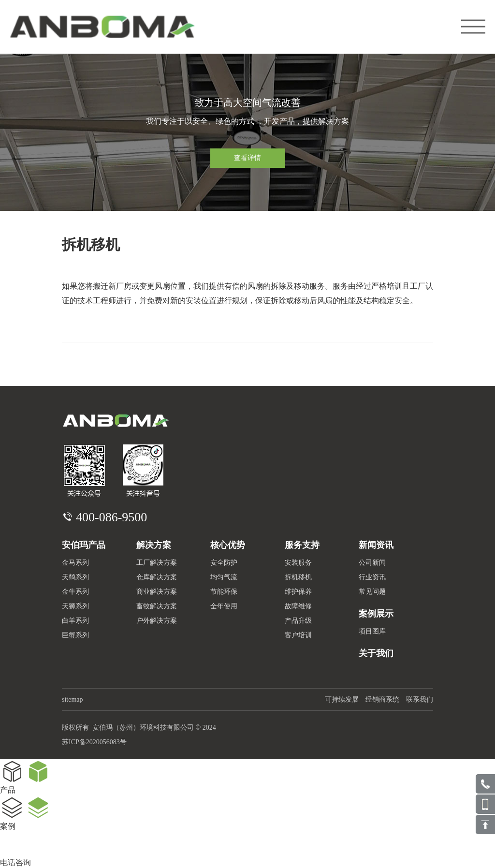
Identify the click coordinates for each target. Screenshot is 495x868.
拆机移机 (298, 577)
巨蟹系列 (75, 635)
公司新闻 (372, 563)
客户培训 (298, 635)
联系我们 (420, 699)
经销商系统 (382, 699)
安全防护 (224, 563)
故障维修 (298, 606)
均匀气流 (224, 577)
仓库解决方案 (157, 577)
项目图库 (372, 631)
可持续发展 (342, 699)
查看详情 (247, 158)
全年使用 (224, 606)
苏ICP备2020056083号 (94, 742)
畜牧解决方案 (157, 606)
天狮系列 (75, 606)
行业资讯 (372, 577)
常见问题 (372, 592)
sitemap (73, 699)
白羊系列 (75, 621)
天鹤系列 (75, 577)
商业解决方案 (157, 592)
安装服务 (298, 563)
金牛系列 (75, 592)
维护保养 (298, 592)
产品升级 (298, 621)
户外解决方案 (157, 621)
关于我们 (376, 653)
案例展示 (376, 614)
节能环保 (224, 592)
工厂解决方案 (157, 563)
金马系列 (75, 563)
